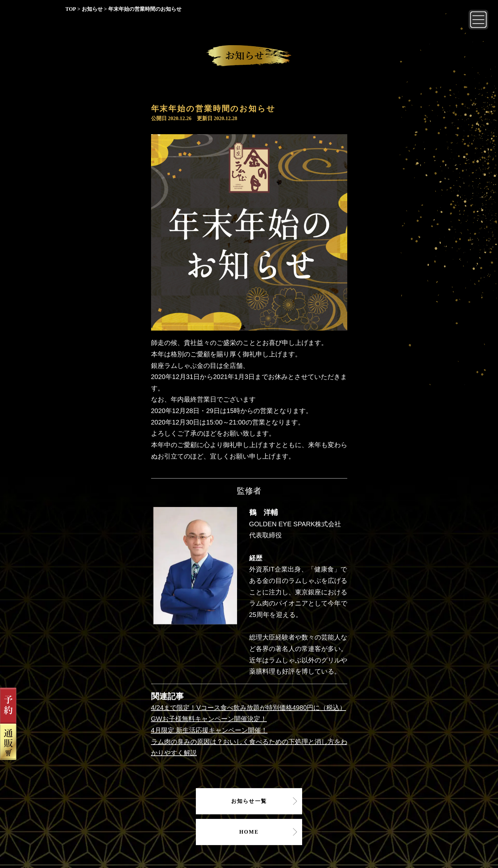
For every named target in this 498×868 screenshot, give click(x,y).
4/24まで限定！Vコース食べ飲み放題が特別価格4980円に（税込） (249, 708)
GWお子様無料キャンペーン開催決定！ (209, 719)
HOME (249, 832)
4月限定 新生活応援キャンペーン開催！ (209, 730)
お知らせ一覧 (249, 801)
